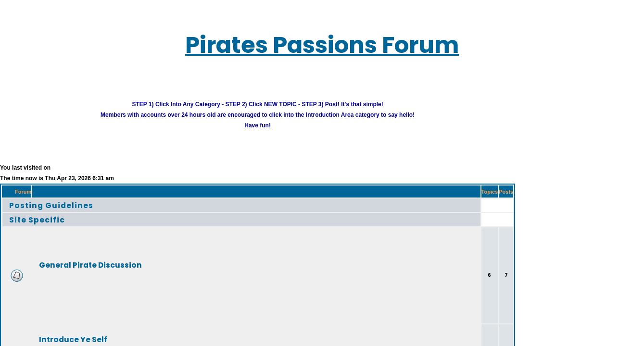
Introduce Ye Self (61, 334)
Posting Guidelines (41, 200)
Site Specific (29, 214)
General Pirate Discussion (75, 259)
